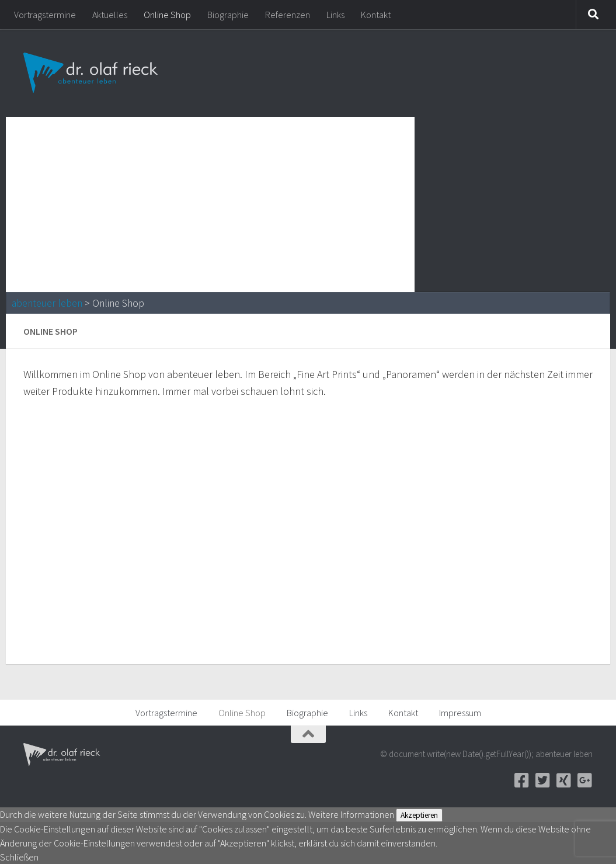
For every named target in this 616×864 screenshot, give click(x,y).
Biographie (228, 15)
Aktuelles (110, 15)
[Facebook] (521, 780)
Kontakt (376, 15)
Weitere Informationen (351, 814)
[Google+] (584, 780)
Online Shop (167, 15)
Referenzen (288, 15)
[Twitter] (542, 780)
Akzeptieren (419, 815)
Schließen (19, 857)
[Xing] (563, 780)
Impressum (460, 713)
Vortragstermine (45, 15)
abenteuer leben (47, 303)
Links (335, 15)
